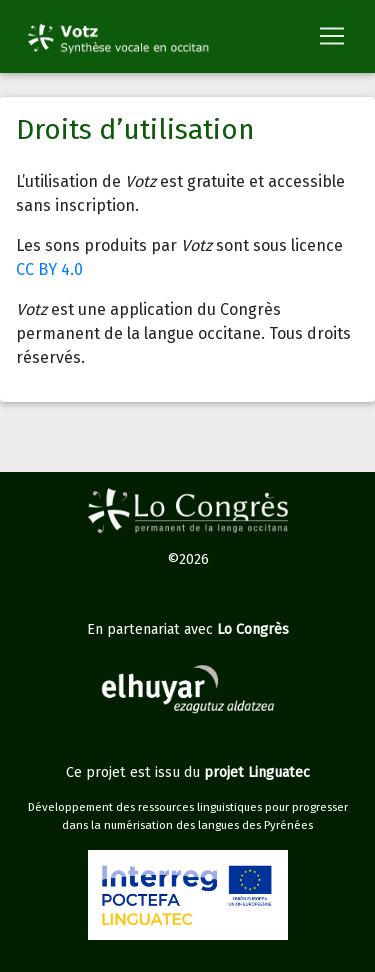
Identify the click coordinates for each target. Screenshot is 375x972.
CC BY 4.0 (49, 269)
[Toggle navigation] (332, 36)
